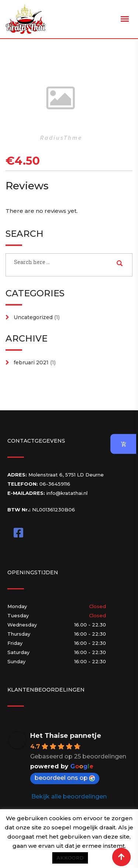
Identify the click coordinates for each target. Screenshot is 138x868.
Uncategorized (33, 317)
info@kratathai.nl (67, 493)
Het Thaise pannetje (66, 736)
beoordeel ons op (65, 778)
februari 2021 (31, 362)
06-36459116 (55, 484)
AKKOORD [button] (70, 858)
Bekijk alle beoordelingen (69, 796)
